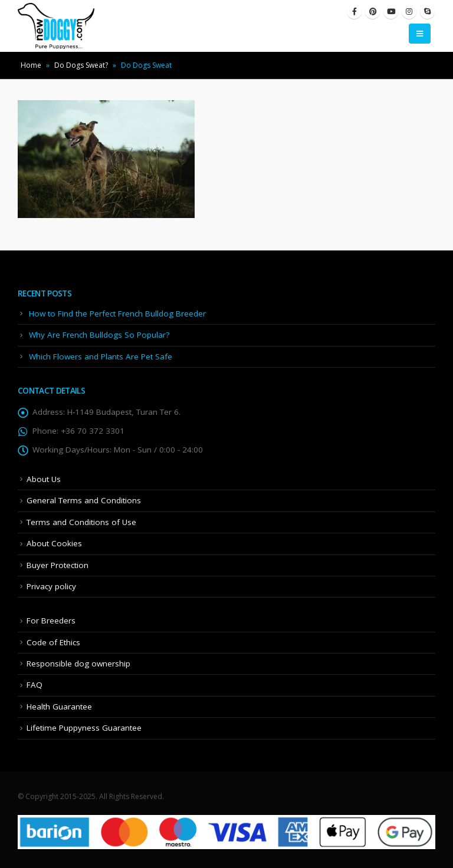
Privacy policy (51, 586)
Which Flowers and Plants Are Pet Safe (101, 357)
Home (31, 65)
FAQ (35, 685)
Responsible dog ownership (78, 664)
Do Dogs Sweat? (81, 65)
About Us (44, 479)
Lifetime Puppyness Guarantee (84, 728)
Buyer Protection (58, 565)
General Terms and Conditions (84, 500)
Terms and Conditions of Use (81, 522)
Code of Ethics (53, 642)
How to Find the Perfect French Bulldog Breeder (117, 313)
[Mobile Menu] (420, 34)
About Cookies (54, 543)
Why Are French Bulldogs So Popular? (99, 335)
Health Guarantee (59, 707)
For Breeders (51, 621)
